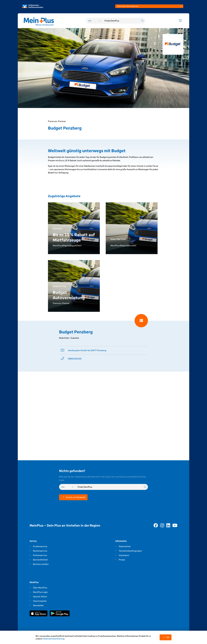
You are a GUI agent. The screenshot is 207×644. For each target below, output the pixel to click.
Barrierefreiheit (40, 560)
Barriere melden (41, 564)
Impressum (124, 555)
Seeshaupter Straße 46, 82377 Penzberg (87, 350)
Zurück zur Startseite (73, 497)
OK (166, 637)
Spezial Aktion (40, 597)
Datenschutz (125, 546)
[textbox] (149, 6)
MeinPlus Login (40, 592)
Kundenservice (40, 546)
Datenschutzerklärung (54, 639)
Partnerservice (40, 555)
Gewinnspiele (40, 601)
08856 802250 (75, 359)
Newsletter (38, 605)
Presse (122, 560)
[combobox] (149, 6)
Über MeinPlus (40, 588)
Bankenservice (40, 551)
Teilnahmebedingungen (130, 551)
